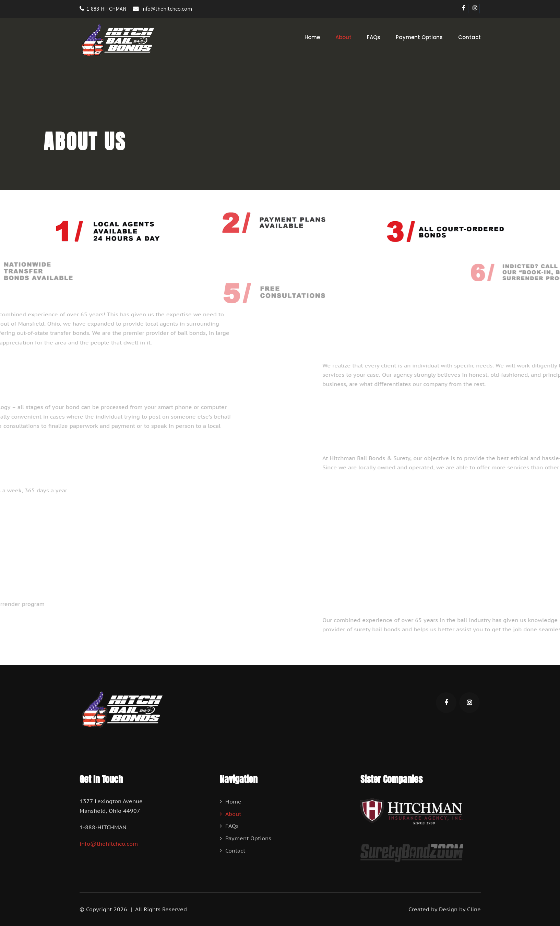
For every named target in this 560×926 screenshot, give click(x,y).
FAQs (374, 37)
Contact (469, 37)
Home (312, 37)
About (343, 37)
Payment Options (419, 37)
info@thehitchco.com (167, 9)
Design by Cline (460, 909)
